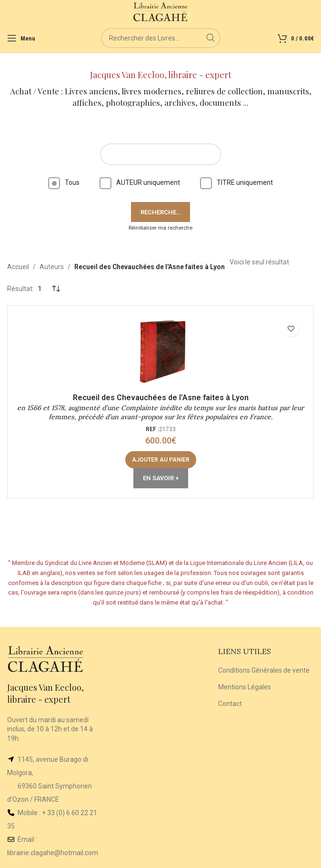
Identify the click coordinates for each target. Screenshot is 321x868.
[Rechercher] (161, 38)
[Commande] (56, 289)
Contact (230, 704)
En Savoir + (161, 478)
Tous (64, 182)
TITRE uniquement (236, 182)
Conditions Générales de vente (264, 670)
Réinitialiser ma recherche (160, 228)
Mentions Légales (245, 687)
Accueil (18, 267)
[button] (161, 460)
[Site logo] (161, 11)
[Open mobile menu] (21, 38)
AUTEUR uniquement (140, 182)
